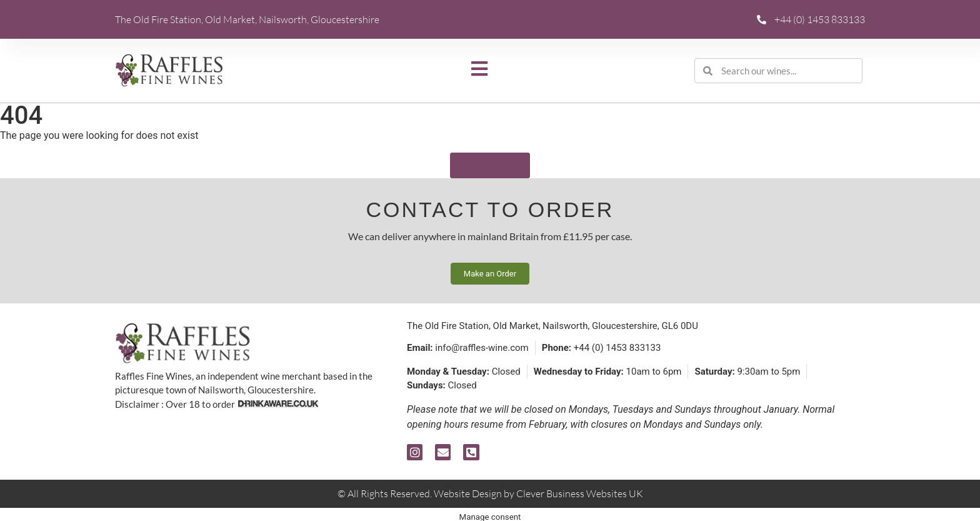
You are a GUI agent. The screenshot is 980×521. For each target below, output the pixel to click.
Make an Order (490, 274)
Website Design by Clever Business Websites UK (538, 493)
